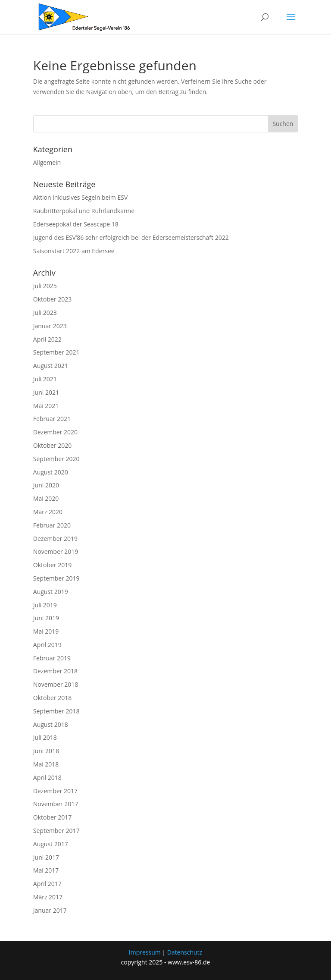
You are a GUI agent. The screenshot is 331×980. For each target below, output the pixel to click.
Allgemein (47, 162)
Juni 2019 (46, 618)
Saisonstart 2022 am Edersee (74, 251)
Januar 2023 (50, 326)
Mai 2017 (46, 870)
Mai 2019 (46, 631)
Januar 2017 (50, 910)
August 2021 (51, 366)
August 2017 (51, 844)
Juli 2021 (45, 379)
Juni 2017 (46, 857)
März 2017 (48, 897)
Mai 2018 (46, 764)
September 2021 (56, 352)
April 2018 (47, 777)
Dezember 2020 (55, 432)
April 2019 (47, 645)
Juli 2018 (45, 737)
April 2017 (47, 884)
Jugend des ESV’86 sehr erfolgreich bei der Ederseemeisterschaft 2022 (131, 237)
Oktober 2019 (52, 565)
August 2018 (51, 724)
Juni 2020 (46, 485)
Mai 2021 (46, 406)
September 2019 (56, 578)
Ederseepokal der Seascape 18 (76, 224)
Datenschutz (185, 952)
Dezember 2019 (55, 539)
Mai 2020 (46, 498)
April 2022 (47, 339)
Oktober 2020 (52, 445)
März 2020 (48, 512)
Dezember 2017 (55, 791)
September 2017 (56, 831)
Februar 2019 (52, 658)
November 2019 (56, 551)
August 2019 (51, 592)
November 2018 (56, 684)
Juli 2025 (45, 286)
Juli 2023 (45, 313)
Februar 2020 (52, 525)
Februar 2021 (52, 419)
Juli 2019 (45, 605)
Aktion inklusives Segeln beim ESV (80, 197)
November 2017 (56, 804)
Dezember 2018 (55, 671)
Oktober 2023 (52, 299)
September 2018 (56, 711)
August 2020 (51, 472)
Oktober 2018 (52, 698)
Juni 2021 (46, 392)
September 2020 (56, 459)
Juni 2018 (46, 751)
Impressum (145, 952)
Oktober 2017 (52, 817)
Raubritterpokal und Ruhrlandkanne (84, 211)
